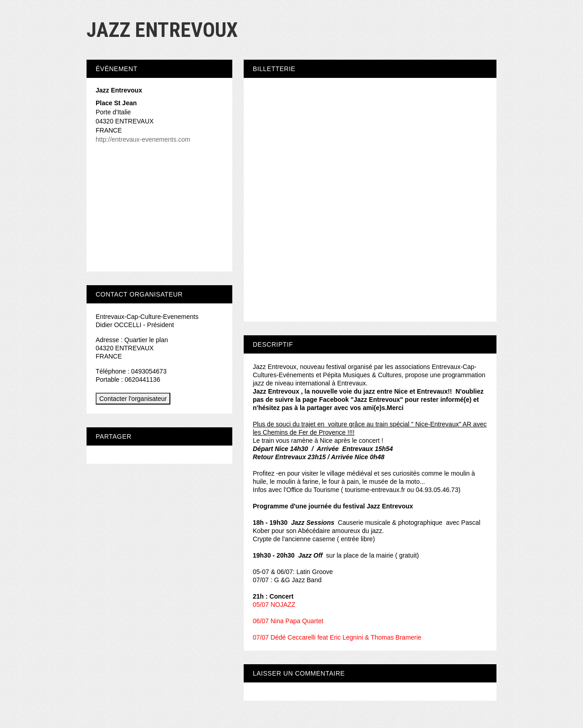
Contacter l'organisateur (133, 399)
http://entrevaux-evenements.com (143, 139)
